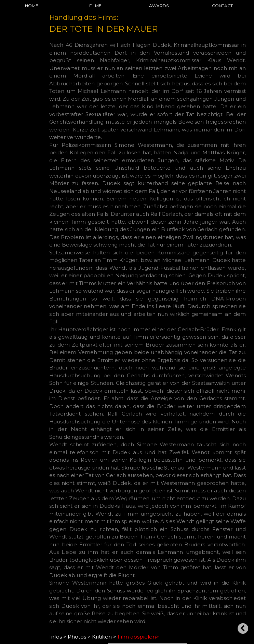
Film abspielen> (138, 637)
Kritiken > (104, 637)
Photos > (79, 637)
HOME (32, 6)
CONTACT (222, 6)
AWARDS (159, 6)
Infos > (58, 637)
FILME (95, 6)
